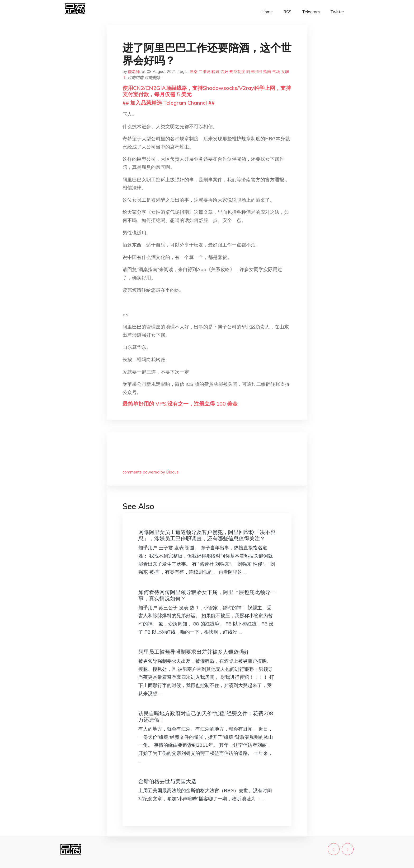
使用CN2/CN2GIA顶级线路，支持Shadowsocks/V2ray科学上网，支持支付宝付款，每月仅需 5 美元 (207, 91)
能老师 (134, 71)
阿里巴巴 (254, 71)
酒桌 (194, 71)
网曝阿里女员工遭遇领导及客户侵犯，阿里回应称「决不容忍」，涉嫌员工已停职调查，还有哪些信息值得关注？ (207, 535)
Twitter (337, 12)
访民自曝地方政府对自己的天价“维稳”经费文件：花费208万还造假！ (206, 716)
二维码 (204, 71)
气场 (276, 71)
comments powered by (151, 472)
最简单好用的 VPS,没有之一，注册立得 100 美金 (180, 404)
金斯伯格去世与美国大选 (167, 781)
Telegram (311, 12)
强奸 (224, 71)
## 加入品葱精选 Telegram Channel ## (169, 103)
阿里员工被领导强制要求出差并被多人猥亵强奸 (194, 652)
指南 (267, 71)
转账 (215, 71)
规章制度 (237, 71)
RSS (287, 12)
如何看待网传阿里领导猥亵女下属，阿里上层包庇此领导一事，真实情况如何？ (207, 595)
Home (267, 12)
